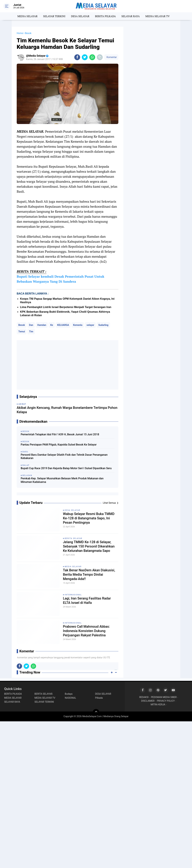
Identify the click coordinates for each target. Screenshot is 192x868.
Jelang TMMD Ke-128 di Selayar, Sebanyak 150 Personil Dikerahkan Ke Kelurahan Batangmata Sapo (89, 546)
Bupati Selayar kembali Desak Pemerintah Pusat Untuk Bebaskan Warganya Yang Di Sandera (61, 279)
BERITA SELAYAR (74, 538)
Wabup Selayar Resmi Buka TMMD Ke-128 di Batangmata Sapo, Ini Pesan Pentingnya (89, 518)
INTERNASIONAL (73, 595)
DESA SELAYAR (80, 16)
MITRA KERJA (158, 704)
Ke (52, 325)
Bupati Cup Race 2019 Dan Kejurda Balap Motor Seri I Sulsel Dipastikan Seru (66, 468)
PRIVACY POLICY (166, 701)
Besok (22, 325)
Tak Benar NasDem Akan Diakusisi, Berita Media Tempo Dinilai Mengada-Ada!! (89, 574)
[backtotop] (96, 712)
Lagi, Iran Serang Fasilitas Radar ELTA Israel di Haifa (87, 600)
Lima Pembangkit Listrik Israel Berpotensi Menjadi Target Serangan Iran (66, 307)
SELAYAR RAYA (130, 16)
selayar (90, 325)
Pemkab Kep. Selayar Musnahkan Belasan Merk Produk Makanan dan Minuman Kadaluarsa (62, 480)
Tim (31, 331)
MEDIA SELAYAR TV (158, 16)
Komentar (111, 57)
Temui (22, 331)
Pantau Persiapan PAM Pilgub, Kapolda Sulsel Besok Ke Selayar (59, 445)
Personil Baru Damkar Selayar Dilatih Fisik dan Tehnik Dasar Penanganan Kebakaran (64, 456)
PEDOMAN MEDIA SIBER (164, 697)
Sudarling (103, 325)
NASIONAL (70, 698)
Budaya (69, 694)
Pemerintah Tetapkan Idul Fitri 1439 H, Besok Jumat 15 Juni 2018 (60, 434)
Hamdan (42, 325)
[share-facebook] (77, 57)
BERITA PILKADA (105, 16)
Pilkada (99, 698)
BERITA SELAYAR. (44, 694)
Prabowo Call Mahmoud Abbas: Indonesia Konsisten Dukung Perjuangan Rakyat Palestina (86, 631)
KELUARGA (63, 325)
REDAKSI (144, 697)
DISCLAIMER (148, 701)
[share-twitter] (85, 57)
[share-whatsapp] (92, 57)
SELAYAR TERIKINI (44, 702)
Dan (31, 325)
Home (20, 33)
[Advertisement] (68, 365)
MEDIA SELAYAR (27, 16)
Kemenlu (78, 325)
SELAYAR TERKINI (54, 16)
